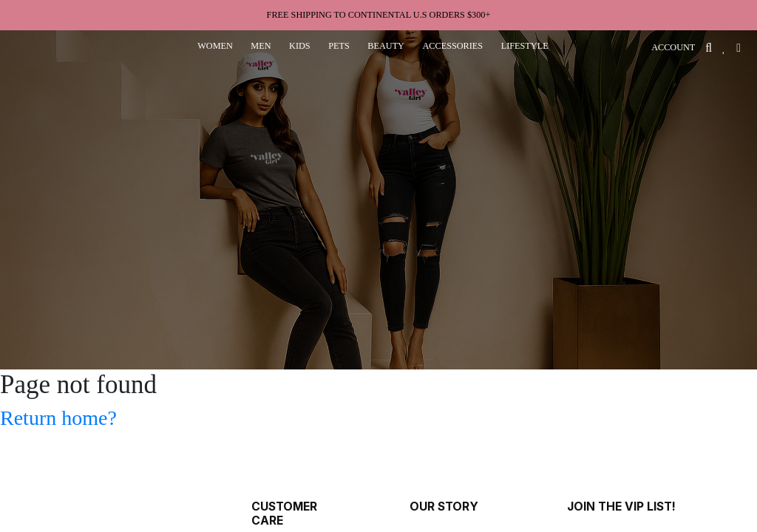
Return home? (58, 418)
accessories (452, 46)
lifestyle (525, 46)
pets (339, 46)
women (215, 46)
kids (300, 46)
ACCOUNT (673, 47)
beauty (386, 46)
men (261, 46)
